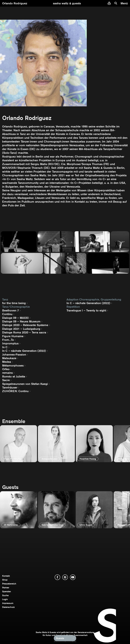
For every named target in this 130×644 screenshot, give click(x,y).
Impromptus (10, 343)
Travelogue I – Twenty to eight (86, 310)
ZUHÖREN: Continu (15, 391)
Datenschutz (8, 607)
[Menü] (125, 3)
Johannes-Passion (14, 355)
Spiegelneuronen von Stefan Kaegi (25, 384)
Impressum (8, 603)
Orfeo (6, 369)
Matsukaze (9, 358)
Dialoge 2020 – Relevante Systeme (25, 325)
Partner (6, 588)
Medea (7, 362)
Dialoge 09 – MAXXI (15, 318)
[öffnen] (19, 444)
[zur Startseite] (67, 3)
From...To (8, 340)
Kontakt (6, 576)
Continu (7, 314)
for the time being (14, 303)
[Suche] (116, 3)
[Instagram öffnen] (65, 577)
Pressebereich (9, 584)
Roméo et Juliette (14, 376)
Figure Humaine (13, 336)
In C (5, 347)
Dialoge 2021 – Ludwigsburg (21, 329)
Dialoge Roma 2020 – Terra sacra (24, 332)
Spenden (7, 591)
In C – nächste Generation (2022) (24, 351)
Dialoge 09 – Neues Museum (21, 321)
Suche (5, 595)
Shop (5, 580)
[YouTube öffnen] (73, 577)
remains (7, 373)
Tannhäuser (10, 387)
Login (5, 599)
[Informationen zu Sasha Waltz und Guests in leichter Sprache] (109, 3)
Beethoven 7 (10, 310)
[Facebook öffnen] (57, 577)
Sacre (6, 380)
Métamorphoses (13, 366)
